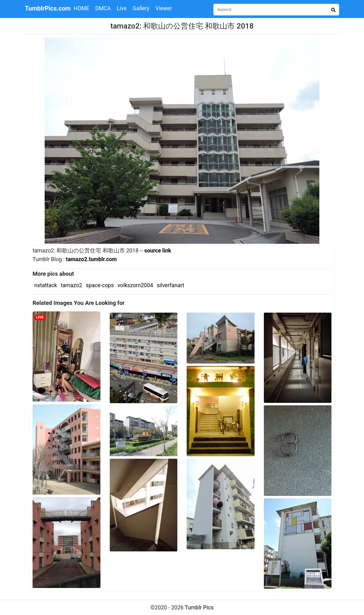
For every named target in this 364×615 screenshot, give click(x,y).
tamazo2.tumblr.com (91, 259)
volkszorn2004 (135, 285)
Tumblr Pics (199, 608)
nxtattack (46, 285)
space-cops (100, 285)
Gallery (141, 8)
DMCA (103, 8)
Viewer (164, 8)
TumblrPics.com (48, 8)
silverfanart (171, 285)
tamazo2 (71, 285)
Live (122, 8)
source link (158, 251)
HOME (82, 8)
